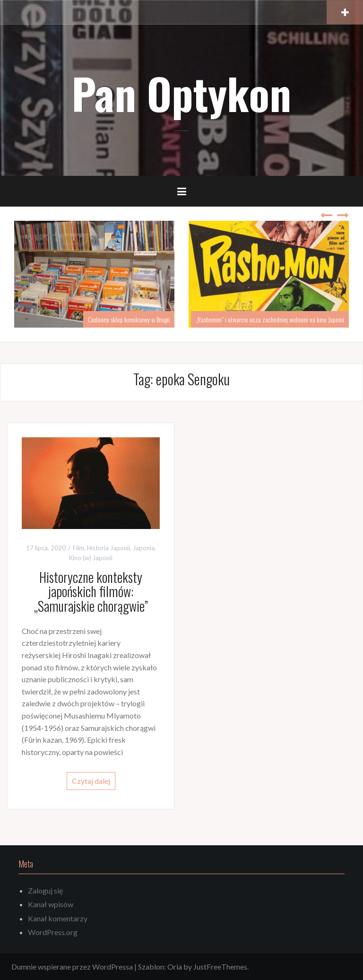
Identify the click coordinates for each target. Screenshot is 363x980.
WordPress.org (53, 932)
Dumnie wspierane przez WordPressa (72, 967)
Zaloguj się (45, 890)
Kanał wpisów (51, 904)
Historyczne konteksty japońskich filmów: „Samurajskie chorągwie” (91, 592)
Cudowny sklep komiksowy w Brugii (129, 319)
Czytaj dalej (91, 781)
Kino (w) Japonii (91, 558)
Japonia (144, 548)
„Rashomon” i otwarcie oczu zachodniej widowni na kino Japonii (270, 319)
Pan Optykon (181, 93)
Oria (175, 967)
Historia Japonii (108, 548)
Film (78, 548)
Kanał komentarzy (58, 918)
